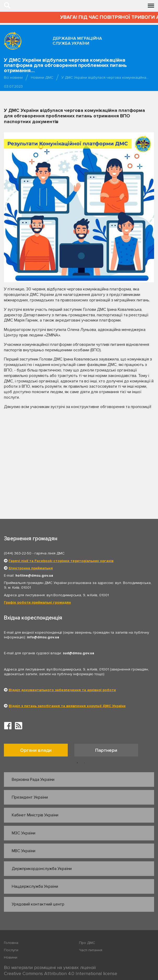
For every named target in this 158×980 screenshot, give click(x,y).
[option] (39, 751)
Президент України (30, 797)
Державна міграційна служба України (77, 41)
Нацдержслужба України (35, 886)
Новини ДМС (42, 78)
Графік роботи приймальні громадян (37, 602)
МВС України (24, 851)
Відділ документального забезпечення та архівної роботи (62, 690)
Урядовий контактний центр (38, 904)
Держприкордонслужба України (42, 869)
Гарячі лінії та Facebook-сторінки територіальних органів (61, 561)
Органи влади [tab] (36, 750)
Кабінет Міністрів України (35, 815)
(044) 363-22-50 (18, 553)
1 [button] (77, 763)
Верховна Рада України (33, 780)
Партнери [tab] (106, 750)
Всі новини (13, 78)
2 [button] (85, 763)
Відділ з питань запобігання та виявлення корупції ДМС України (67, 706)
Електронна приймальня (31, 568)
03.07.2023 (13, 86)
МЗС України (24, 833)
